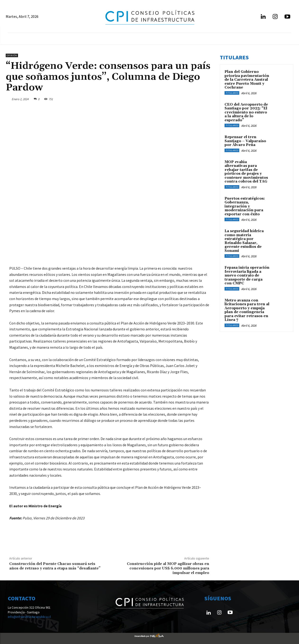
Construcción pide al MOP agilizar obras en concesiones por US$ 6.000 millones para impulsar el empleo (168, 568)
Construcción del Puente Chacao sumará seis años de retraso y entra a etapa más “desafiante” (55, 566)
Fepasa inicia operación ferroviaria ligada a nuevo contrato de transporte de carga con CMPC (247, 275)
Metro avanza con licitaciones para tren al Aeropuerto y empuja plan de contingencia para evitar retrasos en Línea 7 (247, 310)
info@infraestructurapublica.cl (29, 617)
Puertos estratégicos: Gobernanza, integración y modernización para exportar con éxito (245, 206)
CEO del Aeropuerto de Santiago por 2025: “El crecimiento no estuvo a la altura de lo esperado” (246, 112)
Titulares (232, 93)
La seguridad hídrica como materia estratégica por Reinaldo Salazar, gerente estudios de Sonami (244, 241)
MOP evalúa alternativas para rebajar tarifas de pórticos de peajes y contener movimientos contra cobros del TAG (246, 172)
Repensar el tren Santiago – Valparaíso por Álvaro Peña (245, 141)
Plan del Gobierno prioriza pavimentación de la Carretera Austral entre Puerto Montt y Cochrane (247, 80)
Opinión (12, 55)
